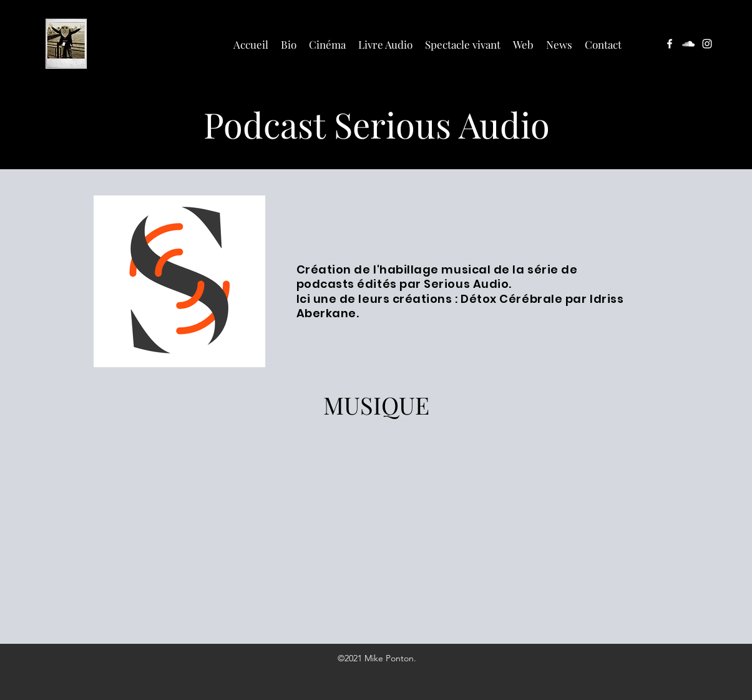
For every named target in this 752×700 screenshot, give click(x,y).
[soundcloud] (688, 44)
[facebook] (670, 44)
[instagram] (707, 44)
